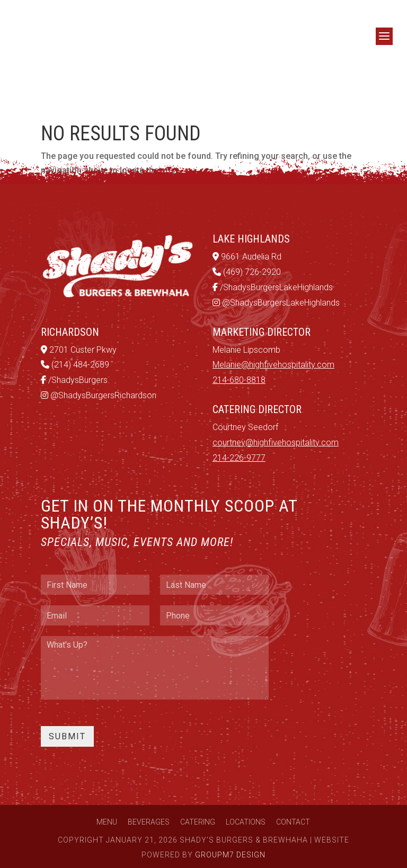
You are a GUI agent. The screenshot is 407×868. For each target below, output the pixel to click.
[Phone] (214, 615)
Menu (107, 822)
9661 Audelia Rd (247, 257)
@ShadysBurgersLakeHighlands (276, 303)
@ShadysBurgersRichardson (99, 395)
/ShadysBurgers (74, 380)
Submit (67, 736)
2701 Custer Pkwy (79, 350)
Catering (198, 822)
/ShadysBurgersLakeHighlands (273, 287)
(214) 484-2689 (75, 365)
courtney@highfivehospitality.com (276, 442)
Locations (246, 822)
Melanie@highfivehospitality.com (273, 365)
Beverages (149, 822)
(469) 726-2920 (247, 272)
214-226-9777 (239, 458)
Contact (293, 822)
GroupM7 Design (230, 855)
